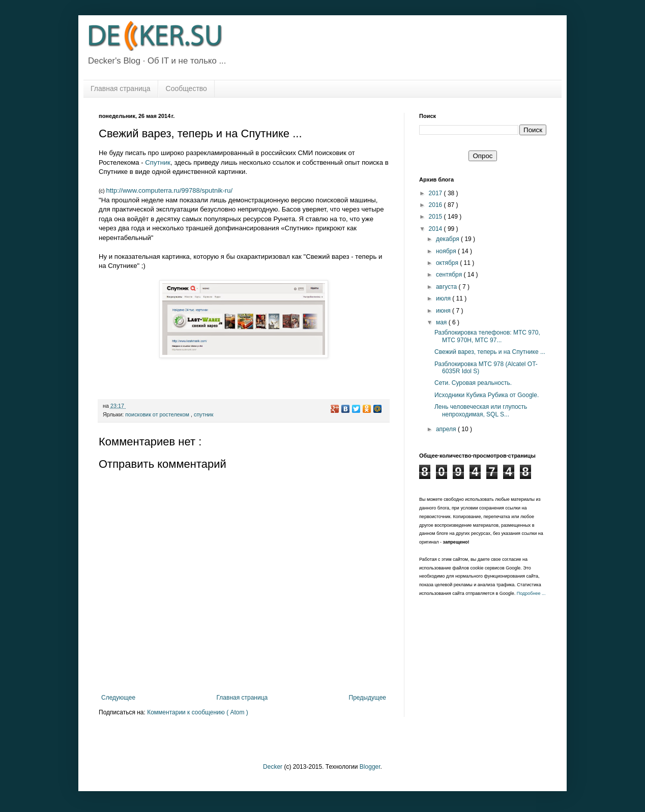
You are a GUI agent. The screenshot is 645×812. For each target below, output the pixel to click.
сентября (450, 275)
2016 (436, 205)
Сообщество (186, 88)
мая (442, 322)
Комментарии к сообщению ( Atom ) (198, 712)
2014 (436, 229)
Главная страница (121, 88)
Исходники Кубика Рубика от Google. (487, 395)
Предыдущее (368, 698)
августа (447, 287)
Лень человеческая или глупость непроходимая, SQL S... (481, 410)
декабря (448, 239)
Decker (273, 767)
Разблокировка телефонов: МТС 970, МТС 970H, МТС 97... (487, 336)
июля (444, 298)
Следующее (118, 698)
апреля (447, 429)
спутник (203, 414)
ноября (447, 251)
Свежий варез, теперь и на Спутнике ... (490, 352)
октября (448, 263)
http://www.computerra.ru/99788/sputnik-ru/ (169, 190)
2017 (436, 193)
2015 (436, 217)
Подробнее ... (531, 593)
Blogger (370, 767)
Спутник (158, 162)
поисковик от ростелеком (158, 414)
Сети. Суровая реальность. (473, 383)
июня (444, 311)
